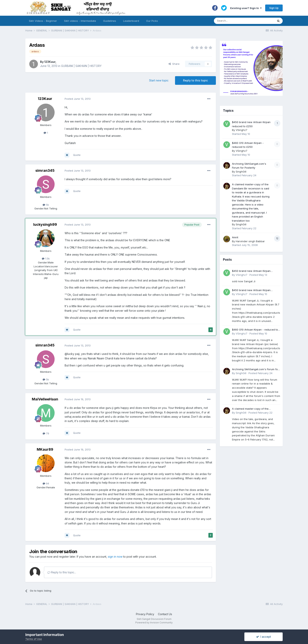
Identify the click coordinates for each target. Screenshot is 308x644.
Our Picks (152, 21)
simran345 (45, 170)
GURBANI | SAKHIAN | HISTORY (81, 66)
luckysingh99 (45, 224)
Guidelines (110, 21)
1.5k (46, 259)
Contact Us (165, 614)
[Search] (240, 21)
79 (46, 433)
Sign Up (274, 8)
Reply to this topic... (62, 572)
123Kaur (50, 62)
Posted (78, 99)
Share (174, 64)
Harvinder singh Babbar (250, 241)
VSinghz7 (242, 130)
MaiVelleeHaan (45, 399)
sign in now (115, 557)
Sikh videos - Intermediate (80, 21)
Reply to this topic (195, 80)
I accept (264, 637)
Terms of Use (34, 639)
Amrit (235, 237)
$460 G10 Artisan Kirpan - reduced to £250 (255, 330)
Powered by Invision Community (154, 623)
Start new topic (159, 80)
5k (46, 205)
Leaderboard (131, 21)
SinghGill (241, 172)
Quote (77, 155)
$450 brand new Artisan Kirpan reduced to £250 (251, 271)
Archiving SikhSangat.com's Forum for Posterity (255, 370)
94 (46, 483)
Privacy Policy (145, 614)
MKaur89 (45, 449)
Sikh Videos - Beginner (43, 21)
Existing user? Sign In (246, 8)
